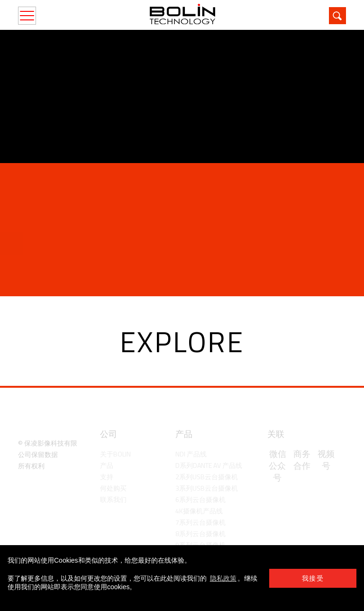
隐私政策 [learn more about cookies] (223, 578)
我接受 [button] (313, 578)
